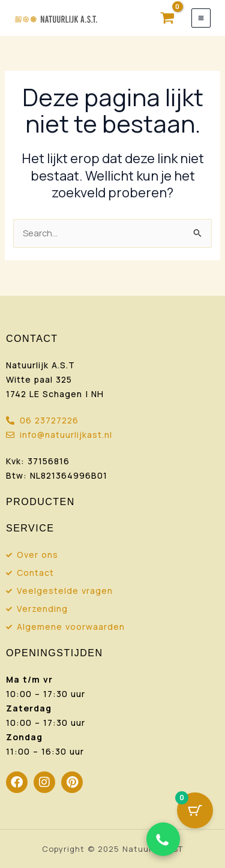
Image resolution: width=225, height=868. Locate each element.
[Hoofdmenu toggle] (201, 18)
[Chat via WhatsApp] (163, 839)
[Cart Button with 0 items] (195, 810)
